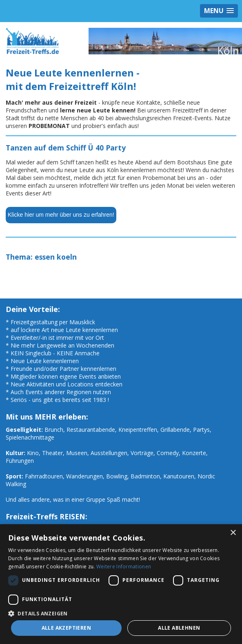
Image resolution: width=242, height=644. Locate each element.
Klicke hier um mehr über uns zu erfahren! (61, 215)
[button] (121, 613)
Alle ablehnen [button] (179, 628)
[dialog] (121, 584)
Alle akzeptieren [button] (66, 628)
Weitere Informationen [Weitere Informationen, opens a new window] (124, 567)
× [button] (233, 533)
